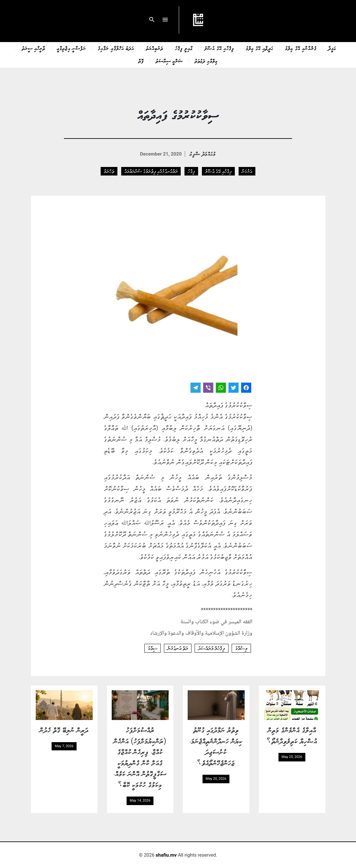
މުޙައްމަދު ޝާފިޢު (203, 154)
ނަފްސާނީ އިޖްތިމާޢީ (72, 48)
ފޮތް (141, 61)
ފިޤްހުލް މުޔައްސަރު (212, 648)
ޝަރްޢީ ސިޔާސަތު (169, 61)
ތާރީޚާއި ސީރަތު (34, 48)
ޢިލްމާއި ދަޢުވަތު (206, 61)
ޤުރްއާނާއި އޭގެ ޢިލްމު (301, 48)
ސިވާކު (153, 648)
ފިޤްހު (191, 171)
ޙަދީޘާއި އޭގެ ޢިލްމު (260, 48)
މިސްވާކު (241, 648)
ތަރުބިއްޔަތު (155, 48)
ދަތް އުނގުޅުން (178, 648)
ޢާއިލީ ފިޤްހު (184, 48)
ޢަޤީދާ (332, 48)
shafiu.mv (166, 855)
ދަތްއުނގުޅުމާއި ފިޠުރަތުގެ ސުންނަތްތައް (151, 171)
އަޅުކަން (247, 171)
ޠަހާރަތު (109, 171)
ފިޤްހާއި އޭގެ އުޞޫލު (219, 48)
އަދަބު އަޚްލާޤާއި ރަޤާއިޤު (116, 48)
